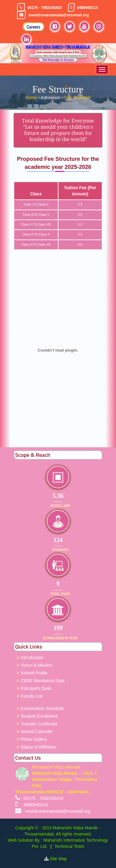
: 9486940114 (33, 805)
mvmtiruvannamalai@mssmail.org (59, 15)
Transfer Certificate (39, 724)
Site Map (61, 859)
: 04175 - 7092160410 (42, 798)
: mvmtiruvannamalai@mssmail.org (56, 811)
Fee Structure (77, 97)
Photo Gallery (34, 739)
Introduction (32, 657)
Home (32, 97)
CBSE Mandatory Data (43, 681)
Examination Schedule (42, 708)
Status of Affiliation (39, 747)
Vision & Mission (37, 665)
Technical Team (69, 846)
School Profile (34, 673)
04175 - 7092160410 (45, 8)
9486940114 (88, 8)
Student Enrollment (39, 716)
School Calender (37, 732)
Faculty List (32, 696)
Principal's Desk (36, 688)
